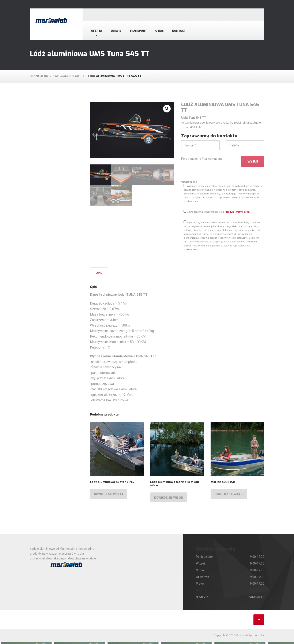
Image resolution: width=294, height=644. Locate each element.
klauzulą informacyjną (237, 213)
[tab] (99, 274)
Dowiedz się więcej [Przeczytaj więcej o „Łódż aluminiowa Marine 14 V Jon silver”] (170, 499)
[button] (167, 109)
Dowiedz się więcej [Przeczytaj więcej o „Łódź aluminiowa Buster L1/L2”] (110, 496)
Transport (138, 31)
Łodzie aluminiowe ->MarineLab (54, 76)
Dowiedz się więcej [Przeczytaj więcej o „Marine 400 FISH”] (230, 496)
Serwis (116, 31)
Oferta (97, 31)
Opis (99, 274)
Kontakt (179, 31)
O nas (159, 31)
